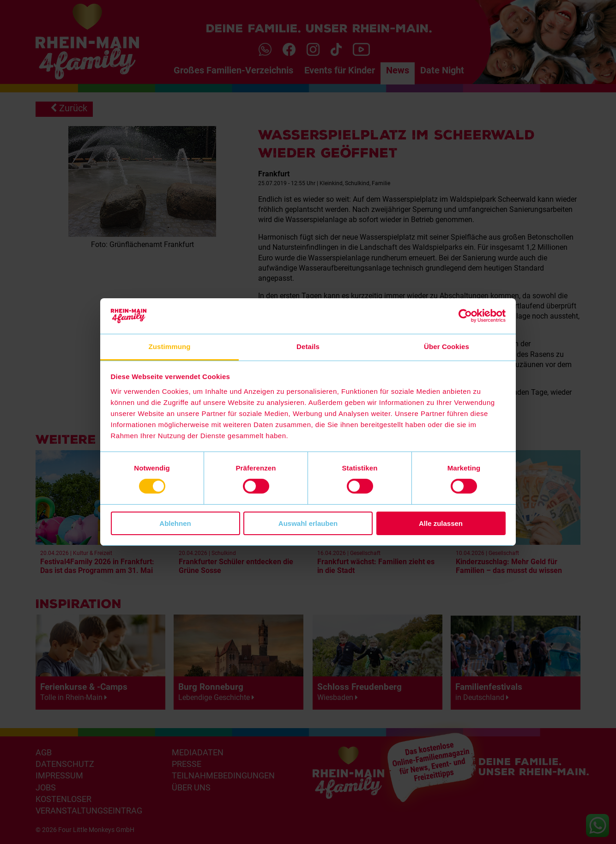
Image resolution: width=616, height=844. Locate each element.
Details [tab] (308, 347)
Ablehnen (175, 523)
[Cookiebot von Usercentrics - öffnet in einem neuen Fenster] (465, 316)
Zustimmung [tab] (170, 347)
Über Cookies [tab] (447, 347)
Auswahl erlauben (308, 523)
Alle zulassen (441, 523)
